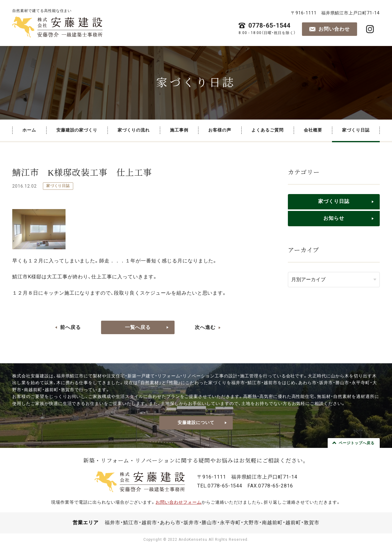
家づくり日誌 (356, 130)
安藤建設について (196, 422)
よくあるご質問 (268, 130)
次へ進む (205, 327)
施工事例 (179, 130)
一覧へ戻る (138, 327)
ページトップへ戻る (357, 443)
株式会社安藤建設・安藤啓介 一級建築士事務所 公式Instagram (370, 29)
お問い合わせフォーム (179, 502)
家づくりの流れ (134, 130)
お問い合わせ (334, 29)
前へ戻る (70, 327)
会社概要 (313, 130)
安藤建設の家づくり (77, 130)
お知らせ (334, 218)
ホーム (29, 130)
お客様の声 (220, 130)
